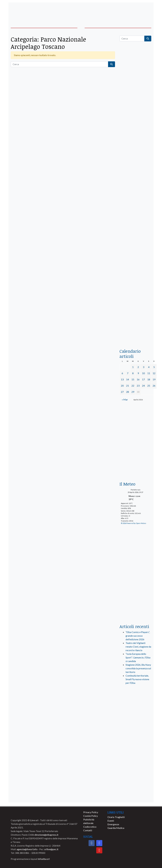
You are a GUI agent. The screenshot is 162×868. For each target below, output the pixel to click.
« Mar (125, 399)
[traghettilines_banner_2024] (135, 107)
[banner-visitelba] (135, 718)
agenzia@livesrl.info (27, 849)
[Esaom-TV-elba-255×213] (135, 467)
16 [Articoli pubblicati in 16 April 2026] (138, 379)
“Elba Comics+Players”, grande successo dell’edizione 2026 (138, 636)
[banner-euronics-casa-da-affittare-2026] (135, 429)
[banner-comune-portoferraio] (135, 752)
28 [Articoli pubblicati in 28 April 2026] (128, 392)
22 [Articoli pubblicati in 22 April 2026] (133, 386)
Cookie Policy (91, 816)
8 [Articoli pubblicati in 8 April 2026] (133, 373)
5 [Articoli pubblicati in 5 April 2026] (154, 367)
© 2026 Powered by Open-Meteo (133, 523)
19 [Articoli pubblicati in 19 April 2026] (154, 379)
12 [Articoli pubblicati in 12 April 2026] (154, 373)
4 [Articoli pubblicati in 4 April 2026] (149, 367)
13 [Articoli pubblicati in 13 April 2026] (122, 379)
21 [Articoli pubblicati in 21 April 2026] (128, 386)
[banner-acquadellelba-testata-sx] (27, 11)
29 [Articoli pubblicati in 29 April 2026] (133, 392)
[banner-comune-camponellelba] (135, 730)
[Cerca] (59, 64)
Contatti (88, 830)
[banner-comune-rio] (135, 785)
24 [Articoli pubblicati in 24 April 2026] (143, 386)
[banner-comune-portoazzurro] (135, 774)
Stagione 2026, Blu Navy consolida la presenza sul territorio (138, 668)
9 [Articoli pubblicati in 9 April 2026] (138, 373)
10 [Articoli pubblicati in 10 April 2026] (143, 373)
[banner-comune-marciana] (135, 796)
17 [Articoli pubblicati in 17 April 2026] (143, 379)
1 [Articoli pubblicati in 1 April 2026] (133, 367)
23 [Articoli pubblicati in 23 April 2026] (138, 386)
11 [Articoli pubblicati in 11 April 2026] (149, 373)
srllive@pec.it (51, 849)
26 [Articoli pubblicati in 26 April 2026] (154, 386)
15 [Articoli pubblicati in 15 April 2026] (133, 379)
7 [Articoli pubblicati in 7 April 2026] (128, 373)
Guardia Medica (116, 828)
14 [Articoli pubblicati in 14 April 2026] (128, 379)
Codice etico (90, 827)
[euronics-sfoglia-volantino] (135, 160)
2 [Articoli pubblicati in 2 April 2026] (138, 367)
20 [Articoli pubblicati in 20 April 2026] (122, 386)
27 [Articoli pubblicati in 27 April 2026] (122, 392)
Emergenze (113, 824)
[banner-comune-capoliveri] (135, 741)
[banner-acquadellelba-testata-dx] (135, 11)
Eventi (111, 821)
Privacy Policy (91, 812)
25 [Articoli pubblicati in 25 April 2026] (149, 386)
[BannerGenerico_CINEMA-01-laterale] (135, 190)
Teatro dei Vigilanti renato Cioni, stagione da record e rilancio (138, 647)
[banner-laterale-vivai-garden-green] (135, 571)
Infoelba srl (44, 859)
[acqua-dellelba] (135, 335)
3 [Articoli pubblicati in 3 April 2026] (143, 367)
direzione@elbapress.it (46, 835)
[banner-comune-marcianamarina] (135, 763)
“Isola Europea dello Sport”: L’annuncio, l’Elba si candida (138, 657)
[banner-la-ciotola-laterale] (135, 247)
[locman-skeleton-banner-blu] (135, 304)
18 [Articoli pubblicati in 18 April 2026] (149, 379)
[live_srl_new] (135, 700)
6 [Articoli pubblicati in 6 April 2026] (122, 373)
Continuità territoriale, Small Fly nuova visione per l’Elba (137, 679)
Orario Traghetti (116, 817)
